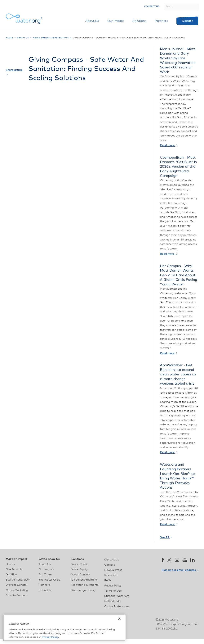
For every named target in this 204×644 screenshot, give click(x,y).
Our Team (45, 575)
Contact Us (152, 6)
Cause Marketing (17, 590)
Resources (111, 575)
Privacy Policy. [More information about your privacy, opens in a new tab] (50, 637)
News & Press (113, 570)
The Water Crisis (49, 580)
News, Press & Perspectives (51, 38)
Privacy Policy (113, 586)
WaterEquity (80, 569)
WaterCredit (80, 564)
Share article (14, 72)
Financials (45, 590)
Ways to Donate (16, 585)
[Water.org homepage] (24, 19)
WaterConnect (81, 575)
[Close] (119, 619)
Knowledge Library (84, 590)
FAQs (108, 581)
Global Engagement (84, 580)
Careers (110, 565)
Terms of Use (113, 591)
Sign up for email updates (180, 570)
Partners (161, 21)
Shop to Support (16, 595)
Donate (187, 21)
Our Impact (116, 21)
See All (166, 537)
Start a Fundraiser (18, 580)
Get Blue (11, 575)
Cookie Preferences (117, 607)
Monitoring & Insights (85, 585)
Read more (169, 145)
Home (9, 38)
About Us (92, 21)
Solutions (139, 21)
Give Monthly (14, 569)
